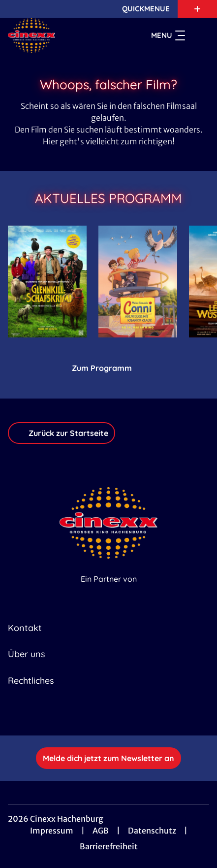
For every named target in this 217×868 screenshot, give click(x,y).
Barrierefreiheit (109, 846)
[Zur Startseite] (60, 35)
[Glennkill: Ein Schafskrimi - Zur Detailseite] (47, 282)
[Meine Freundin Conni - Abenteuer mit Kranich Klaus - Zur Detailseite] (138, 282)
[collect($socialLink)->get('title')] (98, 714)
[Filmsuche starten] (199, 35)
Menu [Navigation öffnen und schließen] (168, 35)
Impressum (52, 831)
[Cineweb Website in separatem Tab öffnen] (109, 589)
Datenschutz (152, 831)
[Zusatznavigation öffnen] (197, 9)
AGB (101, 831)
